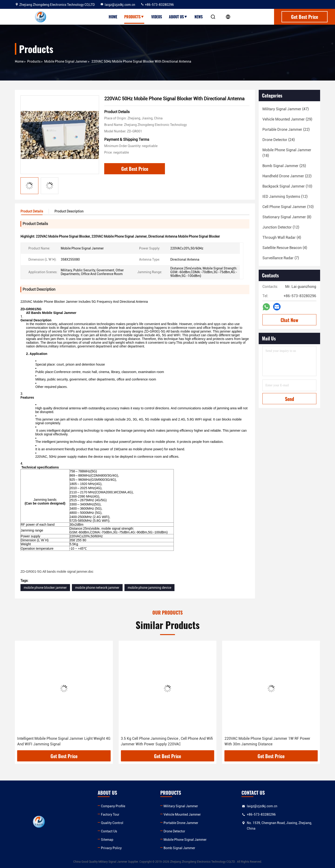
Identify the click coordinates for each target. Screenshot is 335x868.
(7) (281, 258)
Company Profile (113, 806)
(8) (287, 217)
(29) (287, 119)
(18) (287, 153)
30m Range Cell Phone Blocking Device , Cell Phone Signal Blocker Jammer (59, 741)
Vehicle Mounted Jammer (182, 814)
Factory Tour (110, 814)
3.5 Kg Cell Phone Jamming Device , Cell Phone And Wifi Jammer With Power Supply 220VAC (271, 741)
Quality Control (112, 823)
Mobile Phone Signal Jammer (66, 61)
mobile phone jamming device (149, 588)
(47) (286, 109)
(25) (284, 166)
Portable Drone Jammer (181, 823)
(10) (287, 186)
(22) (286, 130)
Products (134, 17)
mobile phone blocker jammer (45, 588)
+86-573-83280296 (157, 5)
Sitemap (107, 840)
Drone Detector (174, 831)
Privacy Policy (111, 848)
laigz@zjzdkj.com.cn (118, 5)
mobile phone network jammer (97, 588)
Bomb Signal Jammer (179, 848)
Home (113, 17)
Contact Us (109, 831)
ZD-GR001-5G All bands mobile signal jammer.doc (57, 572)
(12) (285, 197)
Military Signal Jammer (181, 806)
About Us (178, 17)
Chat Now (289, 320)
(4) (282, 237)
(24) (279, 140)
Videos (157, 17)
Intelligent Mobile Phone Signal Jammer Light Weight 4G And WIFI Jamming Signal (167, 741)
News (199, 17)
